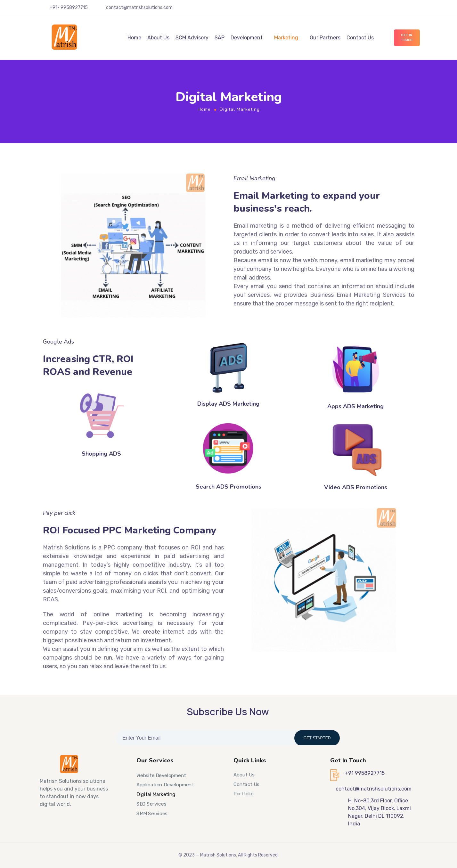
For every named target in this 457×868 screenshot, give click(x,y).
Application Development (165, 785)
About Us (158, 38)
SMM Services (152, 813)
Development (247, 38)
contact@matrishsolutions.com (139, 8)
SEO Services (151, 804)
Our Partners (325, 38)
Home (134, 38)
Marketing (286, 38)
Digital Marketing (156, 794)
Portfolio (244, 794)
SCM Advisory (192, 38)
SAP (220, 38)
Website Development (161, 775)
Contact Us (360, 38)
